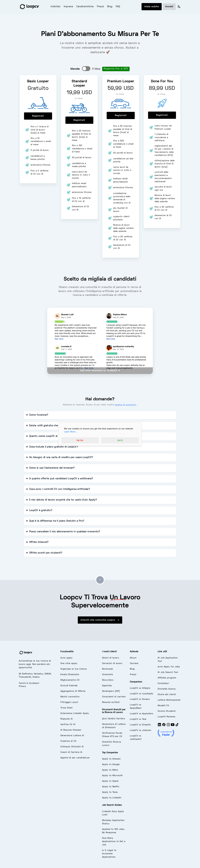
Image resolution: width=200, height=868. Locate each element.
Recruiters (108, 680)
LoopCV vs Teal (138, 719)
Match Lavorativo (70, 697)
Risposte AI (67, 719)
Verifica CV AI (68, 725)
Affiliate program (167, 678)
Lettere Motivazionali (169, 700)
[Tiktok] (177, 726)
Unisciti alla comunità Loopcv (100, 620)
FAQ (118, 7)
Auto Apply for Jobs (169, 667)
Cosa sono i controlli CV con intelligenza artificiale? (60, 489)
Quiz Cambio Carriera (113, 719)
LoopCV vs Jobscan (140, 730)
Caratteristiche (85, 7)
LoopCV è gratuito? (41, 511)
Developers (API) (111, 691)
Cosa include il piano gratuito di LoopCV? (54, 447)
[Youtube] (173, 726)
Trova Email (66, 708)
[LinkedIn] (159, 726)
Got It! (120, 440)
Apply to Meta (110, 770)
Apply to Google (111, 764)
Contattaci (163, 683)
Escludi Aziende (69, 686)
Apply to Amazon (111, 759)
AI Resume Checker (71, 730)
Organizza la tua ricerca (74, 669)
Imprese (68, 7)
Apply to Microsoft (112, 776)
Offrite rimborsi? (39, 542)
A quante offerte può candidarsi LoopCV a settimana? (61, 479)
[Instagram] (168, 726)
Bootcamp (107, 669)
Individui (56, 7)
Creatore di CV (68, 741)
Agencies (107, 686)
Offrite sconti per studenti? (46, 553)
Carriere (134, 663)
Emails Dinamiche (70, 675)
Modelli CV (163, 706)
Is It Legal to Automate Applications (109, 854)
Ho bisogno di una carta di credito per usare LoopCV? (61, 458)
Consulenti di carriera (114, 697)
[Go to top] (100, 580)
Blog (110, 7)
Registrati (38, 116)
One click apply (69, 663)
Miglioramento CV (70, 680)
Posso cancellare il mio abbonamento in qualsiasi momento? (65, 532)
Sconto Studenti (167, 711)
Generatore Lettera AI (72, 736)
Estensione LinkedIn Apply (75, 713)
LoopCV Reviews (166, 717)
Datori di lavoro (110, 658)
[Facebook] (164, 726)
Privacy (22, 686)
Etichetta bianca (167, 689)
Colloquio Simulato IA (72, 747)
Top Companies (110, 753)
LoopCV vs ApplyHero (142, 714)
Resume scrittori (111, 702)
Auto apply (66, 658)
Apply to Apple (110, 781)
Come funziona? (39, 415)
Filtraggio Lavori (69, 702)
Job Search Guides (112, 805)
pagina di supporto (126, 405)
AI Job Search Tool (168, 672)
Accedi (169, 7)
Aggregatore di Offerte (73, 691)
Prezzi (100, 7)
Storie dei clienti (167, 695)
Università (107, 675)
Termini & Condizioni (29, 683)
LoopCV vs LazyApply (142, 694)
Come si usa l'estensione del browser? (52, 468)
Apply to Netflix (111, 787)
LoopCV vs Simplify (140, 725)
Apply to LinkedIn (112, 798)
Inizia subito (152, 7)
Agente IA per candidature (75, 758)
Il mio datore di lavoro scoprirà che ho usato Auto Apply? (63, 500)
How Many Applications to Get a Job (114, 841)
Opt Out (80, 440)
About (133, 658)
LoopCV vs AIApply (140, 688)
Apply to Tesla (110, 792)
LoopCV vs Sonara (140, 699)
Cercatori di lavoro (112, 663)
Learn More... (71, 432)
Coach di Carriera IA (71, 752)
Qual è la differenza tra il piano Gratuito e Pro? (57, 521)
